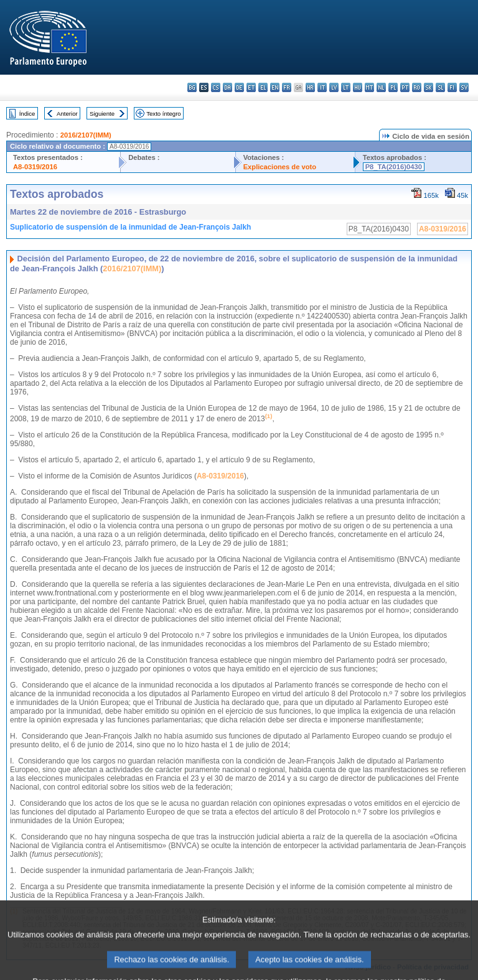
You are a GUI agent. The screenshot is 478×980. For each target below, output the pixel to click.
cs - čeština (216, 87)
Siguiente (102, 114)
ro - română (417, 87)
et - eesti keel (251, 87)
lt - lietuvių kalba (346, 87)
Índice (27, 114)
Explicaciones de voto (280, 167)
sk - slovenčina (429, 87)
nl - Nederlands (381, 87)
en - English (275, 87)
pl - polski (393, 87)
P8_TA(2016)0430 (394, 167)
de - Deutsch (239, 87)
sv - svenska (464, 87)
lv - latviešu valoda (334, 87)
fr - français (287, 87)
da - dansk (227, 87)
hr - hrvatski (310, 87)
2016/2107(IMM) (86, 135)
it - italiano (322, 87)
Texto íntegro (163, 114)
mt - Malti (369, 87)
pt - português (405, 87)
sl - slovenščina (440, 87)
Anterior (67, 114)
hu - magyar (358, 87)
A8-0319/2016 (35, 167)
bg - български (192, 87)
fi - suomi (452, 87)
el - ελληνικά (263, 87)
